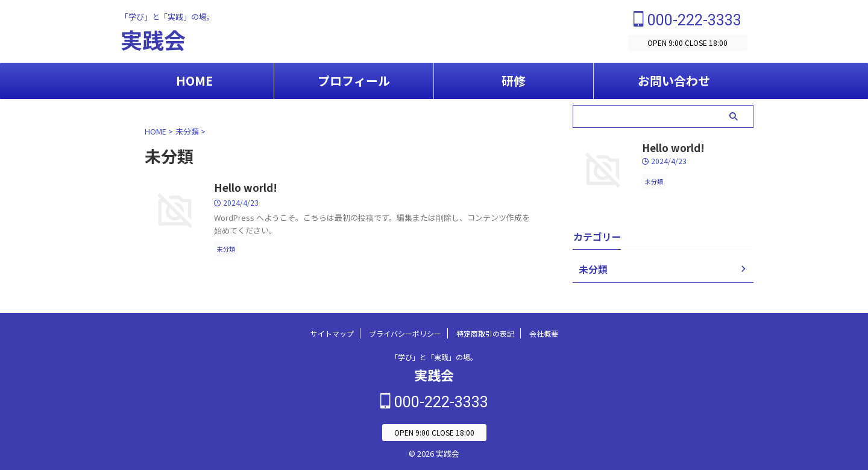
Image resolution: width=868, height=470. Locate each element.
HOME (194, 81)
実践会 (153, 39)
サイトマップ (332, 335)
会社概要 (544, 335)
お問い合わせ (674, 81)
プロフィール (354, 81)
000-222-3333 (687, 20)
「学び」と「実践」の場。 (434, 358)
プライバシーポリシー (405, 335)
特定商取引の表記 (485, 335)
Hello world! (244, 188)
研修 (514, 81)
